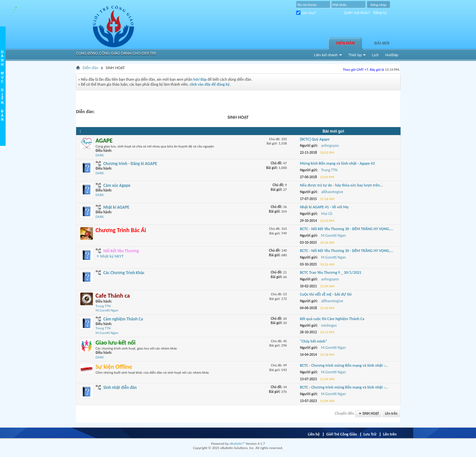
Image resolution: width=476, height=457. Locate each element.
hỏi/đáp (200, 79)
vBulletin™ (237, 444)
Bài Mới (382, 43)
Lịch (375, 55)
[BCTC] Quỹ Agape (315, 139)
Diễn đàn (345, 43)
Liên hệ (314, 434)
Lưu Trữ (370, 434)
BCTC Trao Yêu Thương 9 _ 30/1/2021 (331, 272)
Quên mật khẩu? (357, 13)
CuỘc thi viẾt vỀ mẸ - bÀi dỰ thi (326, 294)
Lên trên (391, 414)
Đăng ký (380, 13)
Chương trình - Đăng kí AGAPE (130, 164)
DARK (100, 155)
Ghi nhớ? (306, 13)
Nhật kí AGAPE (116, 207)
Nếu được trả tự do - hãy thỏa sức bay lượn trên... (341, 185)
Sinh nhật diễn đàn (120, 387)
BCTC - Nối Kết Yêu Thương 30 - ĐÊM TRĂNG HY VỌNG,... (347, 229)
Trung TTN (103, 306)
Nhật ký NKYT (112, 256)
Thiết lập (355, 55)
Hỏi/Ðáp (392, 55)
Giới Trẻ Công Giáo (342, 434)
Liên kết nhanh (326, 55)
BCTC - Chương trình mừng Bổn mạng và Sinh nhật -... (344, 365)
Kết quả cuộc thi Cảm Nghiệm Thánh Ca (332, 319)
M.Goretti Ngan (107, 310)
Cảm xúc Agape (117, 185)
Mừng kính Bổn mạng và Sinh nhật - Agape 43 (337, 163)
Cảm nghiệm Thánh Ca (123, 319)
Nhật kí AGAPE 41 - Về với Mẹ (324, 207)
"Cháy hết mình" (313, 341)
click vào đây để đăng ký (210, 84)
